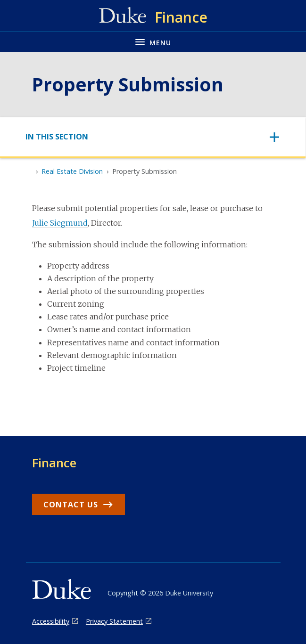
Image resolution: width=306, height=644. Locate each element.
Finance (54, 463)
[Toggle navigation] (153, 137)
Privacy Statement (114, 621)
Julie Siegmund (60, 223)
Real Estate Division (72, 171)
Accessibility (51, 621)
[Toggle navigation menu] (153, 42)
